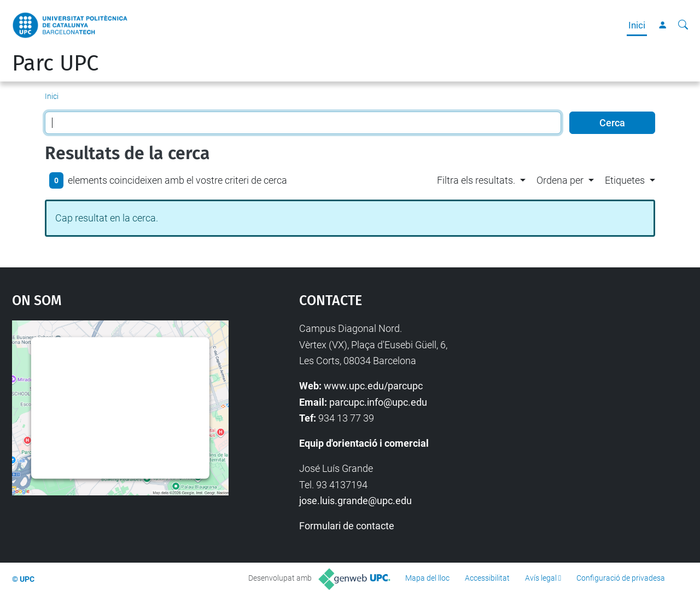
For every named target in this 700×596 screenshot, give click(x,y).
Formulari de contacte (347, 526)
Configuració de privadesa (621, 578)
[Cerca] (683, 25)
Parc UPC (55, 63)
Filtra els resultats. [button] (476, 180)
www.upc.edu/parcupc (373, 386)
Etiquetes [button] (625, 180)
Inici (637, 25)
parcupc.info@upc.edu (378, 402)
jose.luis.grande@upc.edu (355, 501)
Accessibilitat (487, 578)
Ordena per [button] (560, 180)
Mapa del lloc (427, 578)
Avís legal (541, 578)
